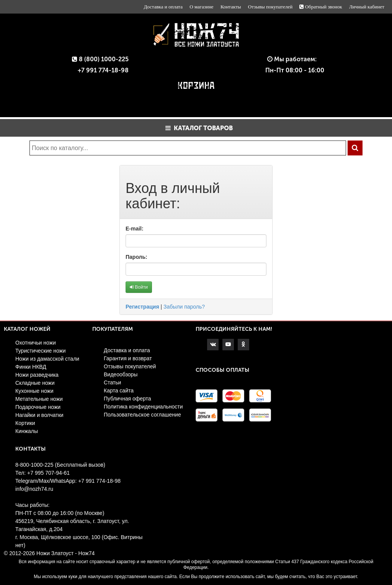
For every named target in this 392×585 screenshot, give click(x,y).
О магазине (201, 7)
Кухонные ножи (34, 391)
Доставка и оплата (163, 7)
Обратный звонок (321, 7)
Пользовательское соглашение (142, 415)
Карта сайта (119, 391)
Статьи (112, 382)
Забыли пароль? (184, 307)
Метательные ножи (39, 399)
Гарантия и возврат (128, 358)
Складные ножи (35, 383)
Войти (139, 287)
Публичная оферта (127, 399)
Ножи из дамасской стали (47, 359)
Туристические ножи (41, 351)
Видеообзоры (121, 374)
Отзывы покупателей (270, 7)
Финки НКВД (31, 367)
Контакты (231, 7)
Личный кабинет (367, 7)
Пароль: (136, 257)
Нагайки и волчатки (39, 415)
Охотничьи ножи (36, 343)
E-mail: (135, 229)
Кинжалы (27, 431)
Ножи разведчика (37, 375)
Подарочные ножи (38, 407)
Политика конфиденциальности (143, 407)
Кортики (25, 423)
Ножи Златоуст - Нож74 (65, 553)
